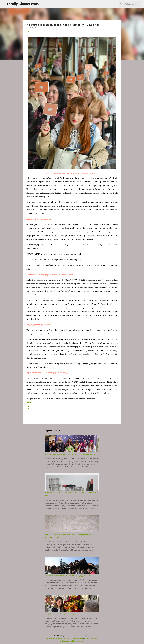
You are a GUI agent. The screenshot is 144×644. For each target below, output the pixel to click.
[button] (28, 32)
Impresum (67, 638)
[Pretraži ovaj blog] (130, 4)
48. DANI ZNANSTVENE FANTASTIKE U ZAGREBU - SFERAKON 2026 (70, 454)
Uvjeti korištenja (77, 638)
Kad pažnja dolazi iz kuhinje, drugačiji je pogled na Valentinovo (68, 614)
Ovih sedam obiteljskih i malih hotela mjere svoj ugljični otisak (68, 576)
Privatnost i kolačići (91, 638)
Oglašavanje (58, 638)
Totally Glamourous (22, 4)
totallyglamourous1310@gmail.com (72, 641)
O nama (49, 638)
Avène (29, 402)
